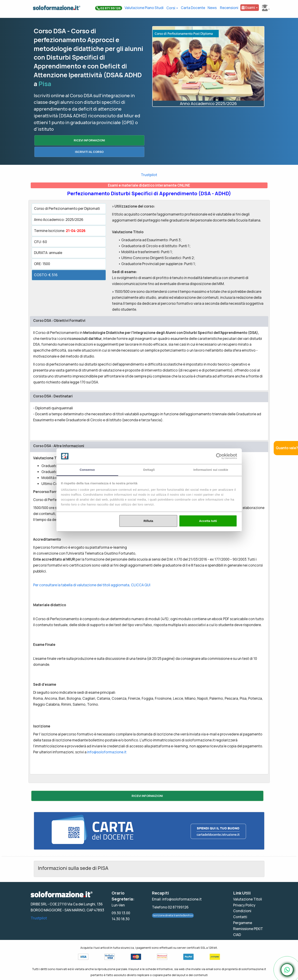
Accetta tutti (208, 521)
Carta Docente (193, 8)
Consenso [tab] (87, 470)
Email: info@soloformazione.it (177, 899)
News (212, 8)
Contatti (240, 917)
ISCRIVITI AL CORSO (89, 152)
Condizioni (242, 911)
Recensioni (229, 8)
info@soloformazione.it (107, 752)
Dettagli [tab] (149, 470)
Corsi (172, 8)
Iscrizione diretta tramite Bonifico (173, 915)
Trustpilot (149, 175)
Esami (250, 8)
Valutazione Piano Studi (144, 8)
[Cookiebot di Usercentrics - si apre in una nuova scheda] (219, 456)
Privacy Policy (244, 905)
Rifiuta (148, 521)
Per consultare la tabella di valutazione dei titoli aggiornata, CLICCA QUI (92, 585)
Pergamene (243, 923)
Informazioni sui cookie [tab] (211, 470)
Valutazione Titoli (248, 899)
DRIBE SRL (39, 904)
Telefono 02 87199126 (170, 907)
